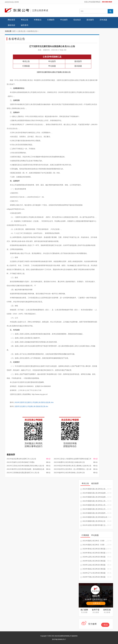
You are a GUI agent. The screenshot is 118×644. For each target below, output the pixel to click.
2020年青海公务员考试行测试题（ (95, 549)
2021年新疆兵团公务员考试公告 (94, 521)
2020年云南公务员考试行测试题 (94, 565)
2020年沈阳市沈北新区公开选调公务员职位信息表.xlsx (34, 402)
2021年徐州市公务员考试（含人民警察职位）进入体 (73, 469)
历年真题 (103, 20)
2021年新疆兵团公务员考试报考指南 (95, 513)
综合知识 (77, 20)
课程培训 (11, 25)
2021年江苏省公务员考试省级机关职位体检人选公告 (25, 466)
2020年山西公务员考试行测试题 (94, 557)
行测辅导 (51, 20)
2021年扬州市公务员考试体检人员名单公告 (69, 473)
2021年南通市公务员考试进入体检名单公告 (69, 462)
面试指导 (78, 61)
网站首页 (11, 20)
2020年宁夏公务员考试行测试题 (94, 577)
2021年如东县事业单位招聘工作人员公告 (21, 459)
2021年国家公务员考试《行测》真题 (95, 545)
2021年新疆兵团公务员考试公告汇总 (95, 489)
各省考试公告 (32, 31)
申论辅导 (64, 20)
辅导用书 (25, 25)
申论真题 (52, 66)
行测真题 (26, 66)
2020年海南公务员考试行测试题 (94, 569)
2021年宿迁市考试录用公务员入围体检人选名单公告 (73, 466)
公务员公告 (21, 31)
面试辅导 (90, 20)
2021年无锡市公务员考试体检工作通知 (21, 462)
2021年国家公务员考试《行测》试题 (95, 541)
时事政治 (38, 20)
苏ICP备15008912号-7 (59, 639)
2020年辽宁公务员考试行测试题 (94, 573)
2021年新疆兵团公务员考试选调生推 (95, 493)
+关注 (105, 625)
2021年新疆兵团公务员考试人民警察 (95, 501)
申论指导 (52, 61)
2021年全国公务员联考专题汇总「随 (95, 525)
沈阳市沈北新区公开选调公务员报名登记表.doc (31, 406)
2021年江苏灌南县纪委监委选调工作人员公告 (23, 473)
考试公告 (25, 20)
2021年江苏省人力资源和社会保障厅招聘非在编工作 (73, 459)
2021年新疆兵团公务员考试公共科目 (95, 509)
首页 (14, 31)
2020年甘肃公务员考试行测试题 (94, 561)
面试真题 (78, 66)
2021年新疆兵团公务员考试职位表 (95, 517)
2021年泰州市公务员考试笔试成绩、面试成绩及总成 (25, 469)
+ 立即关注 (96, 603)
